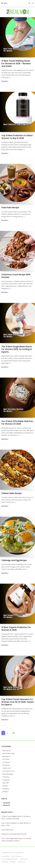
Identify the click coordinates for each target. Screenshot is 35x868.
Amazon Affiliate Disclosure (9, 859)
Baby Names (7, 750)
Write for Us (21, 862)
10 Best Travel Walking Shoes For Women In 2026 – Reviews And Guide (16, 63)
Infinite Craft (7, 768)
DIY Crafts (6, 759)
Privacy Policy (5, 856)
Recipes (5, 786)
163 (13, 733)
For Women (6, 762)
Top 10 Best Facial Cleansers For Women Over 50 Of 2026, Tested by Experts (17, 702)
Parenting (6, 777)
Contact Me (5, 862)
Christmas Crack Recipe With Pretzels (16, 276)
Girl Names (6, 765)
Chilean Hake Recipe (12, 493)
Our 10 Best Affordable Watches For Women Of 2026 (17, 423)
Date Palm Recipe (10, 208)
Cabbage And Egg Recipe (14, 560)
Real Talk (6, 783)
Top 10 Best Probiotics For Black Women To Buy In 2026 (17, 137)
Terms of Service (16, 856)
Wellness (6, 792)
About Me (13, 862)
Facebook (7, 803)
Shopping (6, 789)
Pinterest (6, 805)
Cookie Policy (24, 859)
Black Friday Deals (8, 753)
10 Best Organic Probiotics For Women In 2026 (16, 629)
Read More (5, 81)
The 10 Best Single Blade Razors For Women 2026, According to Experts (17, 349)
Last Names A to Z (9, 771)
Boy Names (6, 756)
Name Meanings (8, 774)
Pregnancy (6, 780)
